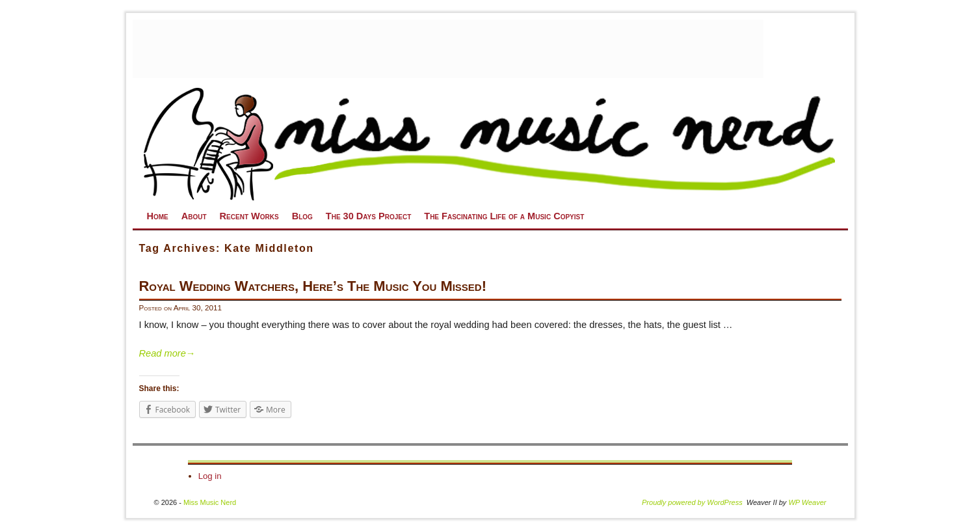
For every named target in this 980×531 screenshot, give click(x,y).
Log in (210, 476)
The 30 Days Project (368, 216)
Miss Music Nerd (210, 502)
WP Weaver (807, 502)
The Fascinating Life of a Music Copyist (504, 216)
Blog (302, 216)
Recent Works (249, 216)
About (194, 216)
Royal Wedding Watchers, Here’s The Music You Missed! (313, 286)
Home (158, 216)
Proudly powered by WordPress (692, 502)
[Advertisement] (448, 49)
